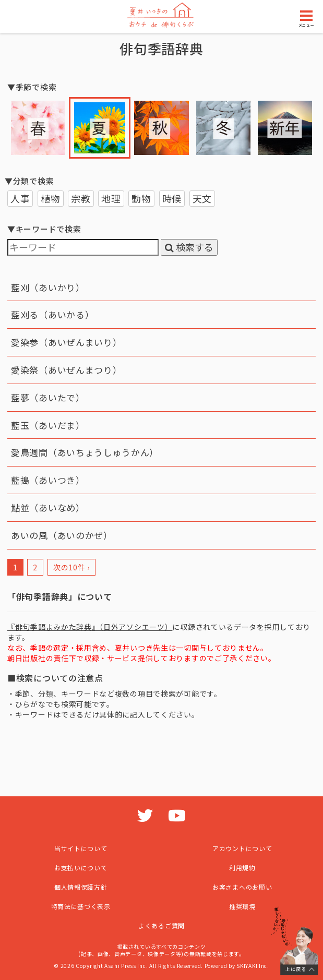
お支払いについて (81, 868)
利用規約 (242, 868)
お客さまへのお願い (242, 887)
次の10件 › (71, 567)
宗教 (81, 198)
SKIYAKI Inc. (253, 966)
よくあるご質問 (161, 925)
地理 (111, 198)
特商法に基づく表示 (81, 906)
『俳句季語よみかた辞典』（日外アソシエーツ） (90, 627)
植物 (50, 198)
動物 (141, 198)
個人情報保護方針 (81, 887)
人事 (20, 198)
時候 (172, 198)
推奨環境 (242, 906)
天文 (202, 198)
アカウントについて (242, 848)
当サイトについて (81, 848)
